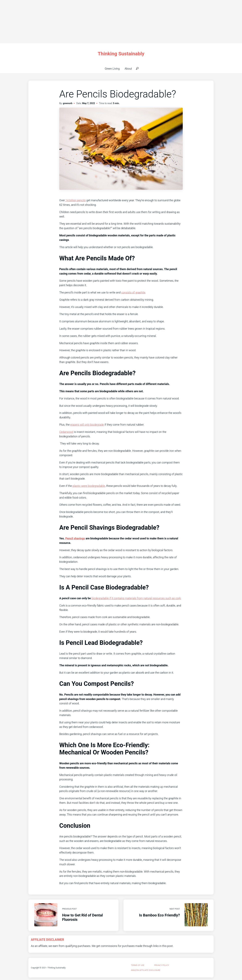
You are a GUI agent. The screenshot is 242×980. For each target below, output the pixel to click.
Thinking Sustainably (121, 54)
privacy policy (162, 965)
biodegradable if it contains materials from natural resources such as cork (136, 598)
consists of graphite (133, 292)
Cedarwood (66, 432)
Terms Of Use (138, 965)
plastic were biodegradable (89, 486)
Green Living (112, 69)
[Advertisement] (93, 22)
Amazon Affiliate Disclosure (146, 970)
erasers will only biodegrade (87, 425)
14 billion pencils (75, 200)
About (128, 69)
